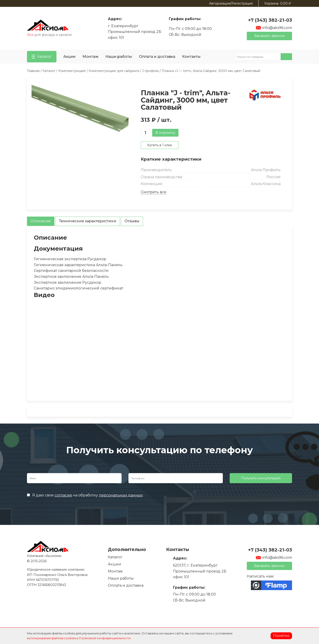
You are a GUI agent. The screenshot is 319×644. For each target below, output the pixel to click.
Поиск (286, 57)
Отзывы (132, 221)
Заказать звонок (270, 36)
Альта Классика (266, 184)
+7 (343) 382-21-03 (270, 20)
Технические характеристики (88, 221)
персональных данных (121, 495)
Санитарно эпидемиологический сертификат (78, 288)
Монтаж (90, 57)
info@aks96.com (274, 28)
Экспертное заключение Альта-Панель (71, 277)
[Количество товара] (145, 133)
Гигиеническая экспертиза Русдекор (70, 259)
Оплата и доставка (157, 57)
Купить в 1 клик (160, 145)
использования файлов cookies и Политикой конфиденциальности (79, 638)
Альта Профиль (266, 170)
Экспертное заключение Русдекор (68, 282)
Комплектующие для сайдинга (114, 71)
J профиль (150, 71)
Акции (69, 57)
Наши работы (119, 57)
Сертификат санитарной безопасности (71, 271)
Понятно (281, 636)
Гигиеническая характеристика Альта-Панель (78, 265)
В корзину (165, 133)
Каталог (49, 71)
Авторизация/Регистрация (231, 3)
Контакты (191, 57)
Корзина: (278, 3)
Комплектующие (72, 71)
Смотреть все (154, 192)
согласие (63, 495)
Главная (33, 71)
